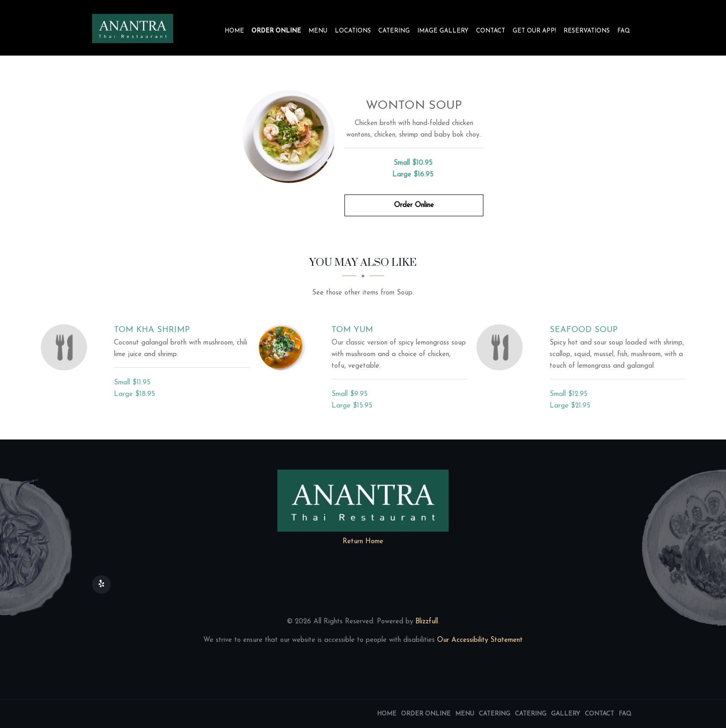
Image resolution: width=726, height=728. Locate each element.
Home (234, 31)
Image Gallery (443, 31)
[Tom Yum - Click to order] (284, 347)
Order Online (276, 31)
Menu (318, 31)
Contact (491, 31)
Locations (353, 31)
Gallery (566, 714)
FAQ (624, 31)
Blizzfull (427, 622)
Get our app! (534, 31)
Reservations (587, 31)
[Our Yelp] (101, 584)
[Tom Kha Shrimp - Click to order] (66, 347)
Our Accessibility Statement (479, 640)
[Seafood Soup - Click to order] (502, 347)
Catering (394, 31)
